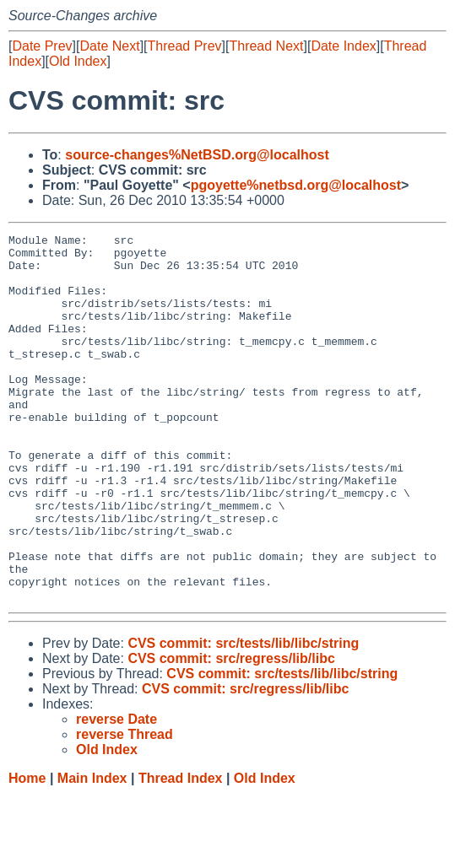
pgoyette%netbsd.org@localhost (296, 185)
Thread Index (181, 852)
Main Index (92, 852)
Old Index (78, 61)
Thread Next (266, 46)
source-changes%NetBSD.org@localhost (197, 155)
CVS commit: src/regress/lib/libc (231, 732)
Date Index (343, 46)
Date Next (109, 46)
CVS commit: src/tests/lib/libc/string (243, 717)
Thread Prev (185, 46)
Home (27, 852)
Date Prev (42, 46)
